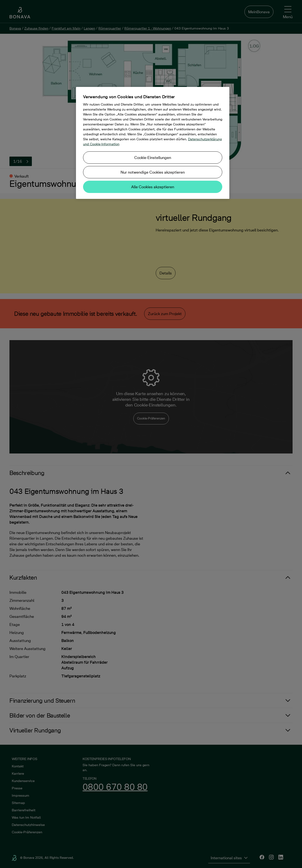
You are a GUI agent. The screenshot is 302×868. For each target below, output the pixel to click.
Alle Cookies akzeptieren (153, 187)
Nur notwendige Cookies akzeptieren (153, 172)
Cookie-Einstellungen (153, 158)
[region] (153, 143)
